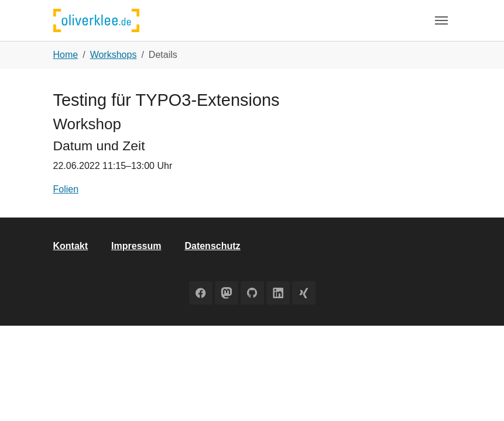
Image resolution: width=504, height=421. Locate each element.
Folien (66, 189)
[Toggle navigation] (441, 20)
